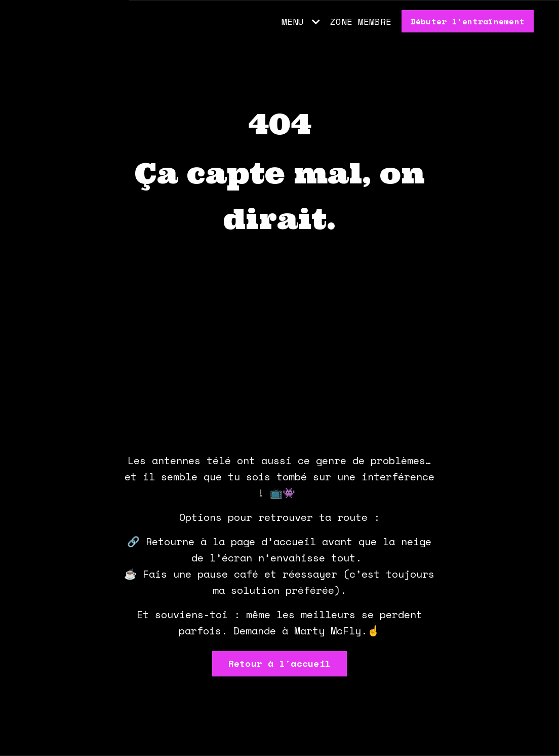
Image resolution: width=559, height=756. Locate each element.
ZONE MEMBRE (361, 21)
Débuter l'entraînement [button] (468, 21)
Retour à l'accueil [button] (280, 663)
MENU (301, 21)
